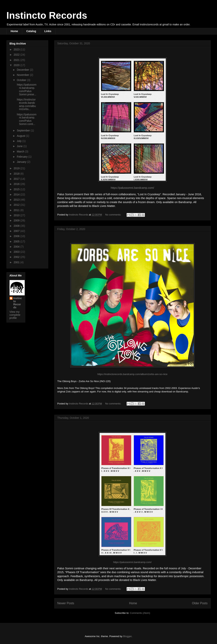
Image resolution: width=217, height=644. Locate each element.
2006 (17, 236)
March (21, 151)
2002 (17, 257)
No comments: (113, 215)
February (23, 157)
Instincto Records (47, 15)
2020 (17, 65)
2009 (17, 220)
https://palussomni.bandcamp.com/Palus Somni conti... (26, 119)
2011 (17, 210)
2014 (17, 194)
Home (14, 31)
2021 (17, 60)
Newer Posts (66, 603)
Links (48, 31)
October (22, 80)
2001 (17, 262)
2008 (17, 226)
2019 (17, 168)
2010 (17, 215)
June (20, 146)
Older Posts (200, 603)
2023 (17, 49)
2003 (17, 252)
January (22, 162)
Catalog (31, 31)
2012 (17, 205)
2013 (17, 200)
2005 (17, 241)
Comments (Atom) (140, 613)
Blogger (127, 636)
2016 (17, 184)
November (23, 75)
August (21, 136)
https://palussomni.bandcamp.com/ (132, 188)
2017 (17, 179)
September (24, 130)
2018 (17, 174)
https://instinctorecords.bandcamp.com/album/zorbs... (26, 104)
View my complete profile (15, 315)
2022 (17, 55)
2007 (17, 231)
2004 (17, 247)
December (23, 70)
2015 (17, 189)
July (20, 141)
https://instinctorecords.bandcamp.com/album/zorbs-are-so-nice (132, 374)
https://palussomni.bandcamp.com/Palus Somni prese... (26, 89)
